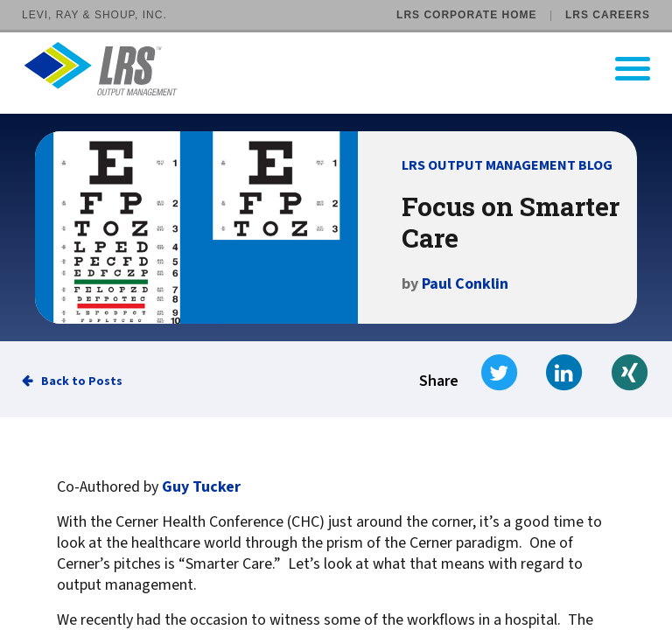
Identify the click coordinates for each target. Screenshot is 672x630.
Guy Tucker (201, 487)
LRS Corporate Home (466, 15)
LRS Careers (608, 15)
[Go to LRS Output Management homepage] (347, 69)
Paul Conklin (465, 284)
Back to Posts (82, 381)
